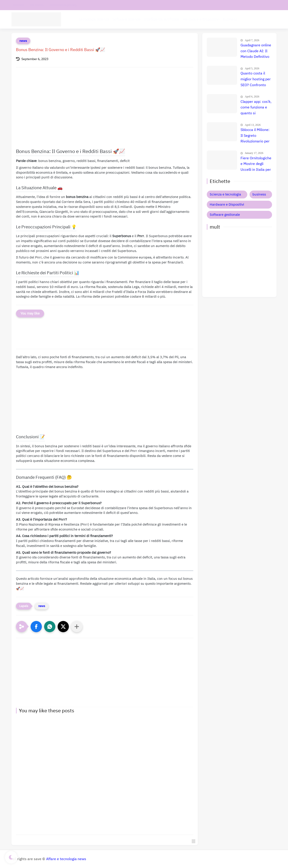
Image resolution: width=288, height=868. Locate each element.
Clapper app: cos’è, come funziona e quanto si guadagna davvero (256, 108)
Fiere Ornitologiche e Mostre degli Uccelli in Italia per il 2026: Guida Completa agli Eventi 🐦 (256, 164)
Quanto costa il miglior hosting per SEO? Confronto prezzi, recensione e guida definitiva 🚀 (256, 79)
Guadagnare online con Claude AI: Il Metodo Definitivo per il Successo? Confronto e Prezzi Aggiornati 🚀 (256, 51)
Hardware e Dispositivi (201, 19)
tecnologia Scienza (94, 19)
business (259, 194)
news (23, 41)
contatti (19, 5)
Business (230, 19)
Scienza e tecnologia (225, 194)
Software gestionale (225, 215)
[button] (36, 627)
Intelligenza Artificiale (162, 19)
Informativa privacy (63, 5)
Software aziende (127, 19)
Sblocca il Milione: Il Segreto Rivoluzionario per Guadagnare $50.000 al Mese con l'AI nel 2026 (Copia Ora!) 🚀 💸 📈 (256, 136)
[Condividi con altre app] (77, 627)
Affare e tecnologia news (66, 859)
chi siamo (37, 5)
